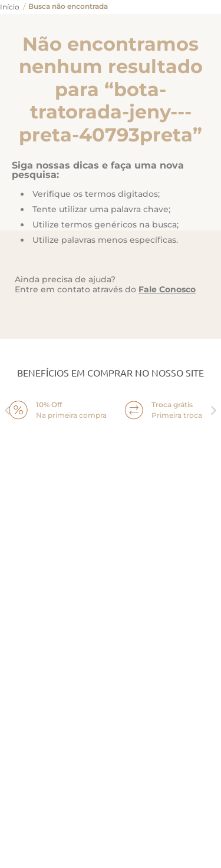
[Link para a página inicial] (10, 7)
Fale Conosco (167, 289)
